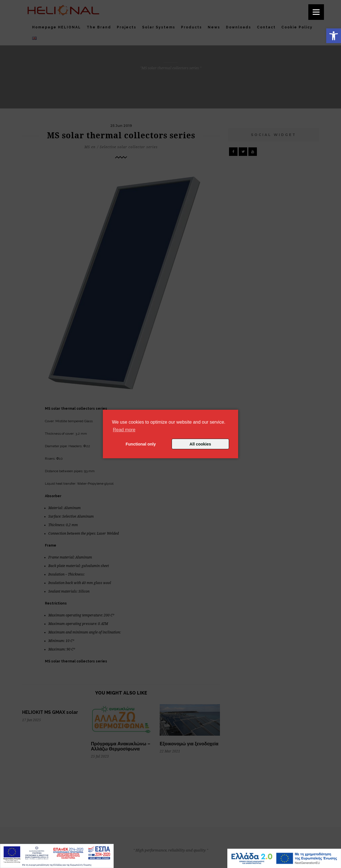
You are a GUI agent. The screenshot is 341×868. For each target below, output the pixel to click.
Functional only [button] (141, 444)
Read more (124, 430)
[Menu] (316, 12)
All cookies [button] (200, 444)
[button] (334, 36)
